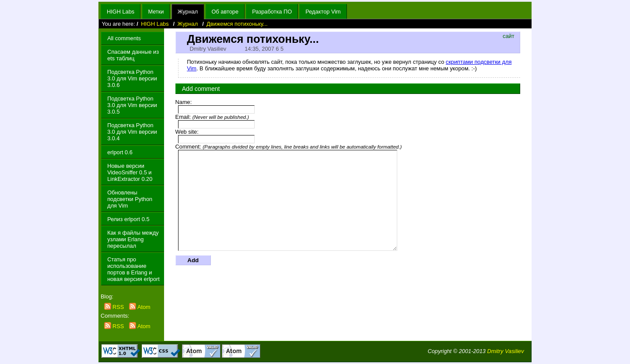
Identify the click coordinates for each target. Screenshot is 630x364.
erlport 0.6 (120, 152)
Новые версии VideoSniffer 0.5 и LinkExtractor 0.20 (130, 172)
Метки (156, 12)
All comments (124, 38)
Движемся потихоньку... (237, 24)
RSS (115, 307)
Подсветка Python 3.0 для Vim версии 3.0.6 (132, 78)
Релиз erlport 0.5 (128, 219)
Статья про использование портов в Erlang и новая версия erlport (133, 269)
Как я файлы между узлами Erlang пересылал (133, 239)
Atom (140, 307)
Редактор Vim (323, 12)
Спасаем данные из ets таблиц (133, 55)
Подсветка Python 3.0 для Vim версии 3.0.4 (132, 132)
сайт (509, 36)
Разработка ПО (272, 12)
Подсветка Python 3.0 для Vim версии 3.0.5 (132, 105)
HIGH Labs (121, 12)
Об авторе (225, 12)
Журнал (188, 12)
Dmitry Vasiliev (505, 351)
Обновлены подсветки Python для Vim (130, 199)
